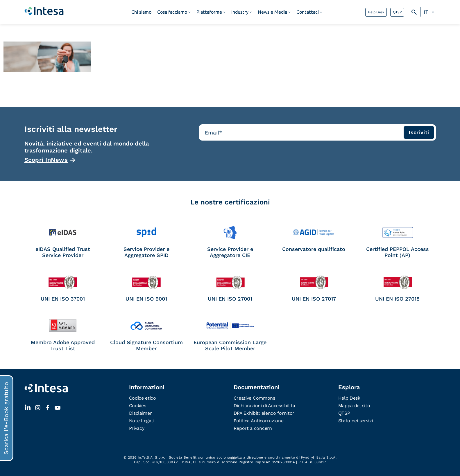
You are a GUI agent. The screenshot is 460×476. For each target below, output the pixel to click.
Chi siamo (141, 12)
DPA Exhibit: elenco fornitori (265, 413)
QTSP (397, 12)
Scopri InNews (46, 160)
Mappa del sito (354, 406)
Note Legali (142, 421)
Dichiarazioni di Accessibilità (264, 406)
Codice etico (143, 398)
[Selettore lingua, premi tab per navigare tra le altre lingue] (430, 12)
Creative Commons (254, 398)
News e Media (272, 12)
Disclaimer (140, 413)
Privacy (137, 428)
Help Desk (376, 12)
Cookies (138, 406)
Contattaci (308, 12)
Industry (240, 12)
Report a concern (253, 428)
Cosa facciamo (172, 12)
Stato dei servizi (356, 421)
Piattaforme (209, 12)
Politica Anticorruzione (259, 421)
